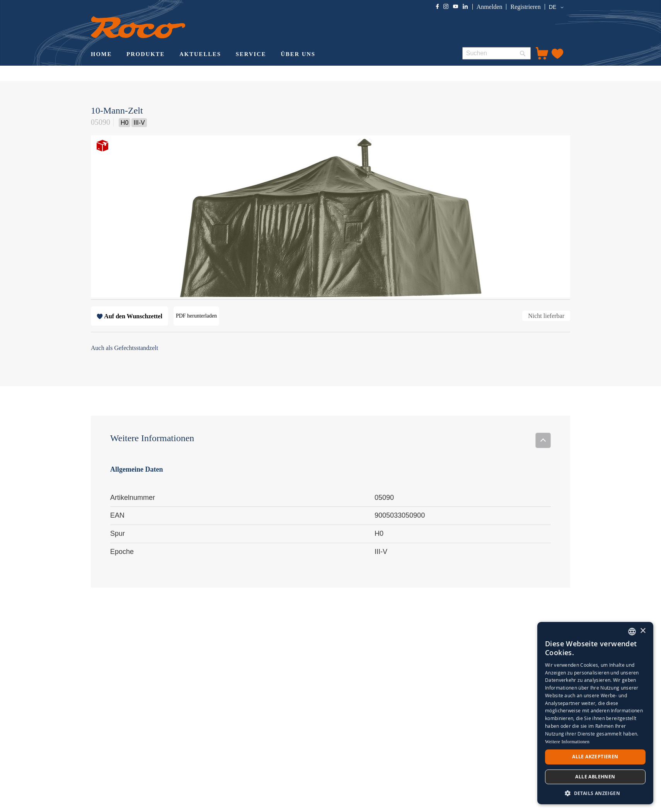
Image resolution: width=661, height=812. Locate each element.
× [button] (643, 631)
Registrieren (525, 7)
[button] (558, 7)
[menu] (270, 55)
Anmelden (490, 7)
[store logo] (138, 27)
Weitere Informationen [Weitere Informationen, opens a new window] (567, 742)
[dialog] (595, 713)
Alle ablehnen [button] (595, 777)
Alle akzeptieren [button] (595, 757)
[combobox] (497, 53)
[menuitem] (101, 55)
